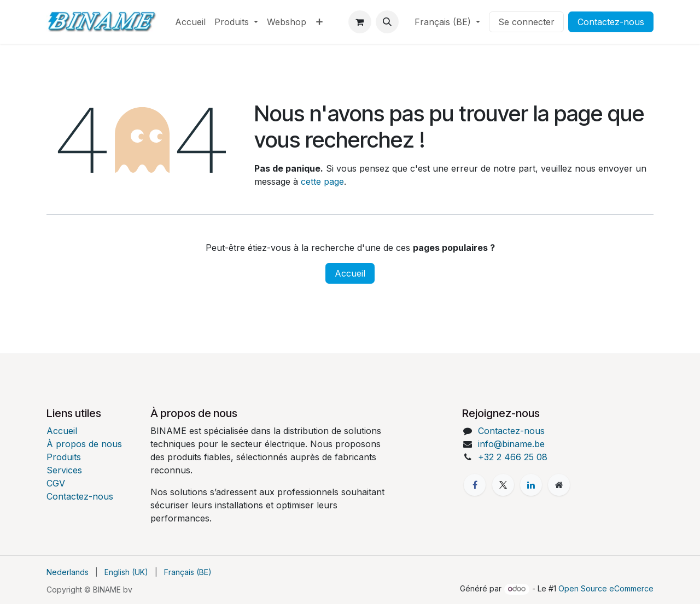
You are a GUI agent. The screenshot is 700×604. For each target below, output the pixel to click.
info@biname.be (511, 444)
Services (64, 470)
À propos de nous (84, 444)
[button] (387, 22)
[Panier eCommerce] (360, 22)
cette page (322, 181)
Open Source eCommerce (606, 588)
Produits (64, 457)
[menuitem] (190, 22)
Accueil (350, 273)
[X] (503, 485)
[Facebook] (475, 485)
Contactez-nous (611, 22)
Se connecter (526, 22)
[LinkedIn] (531, 485)
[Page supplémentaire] (559, 485)
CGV (56, 483)
